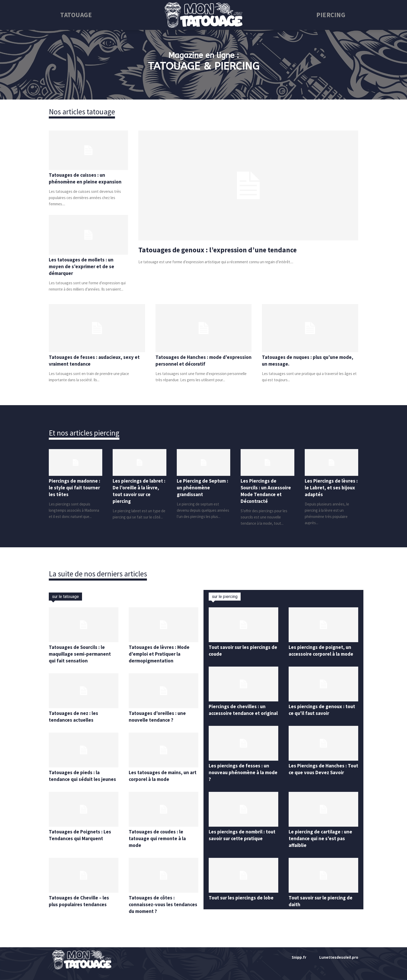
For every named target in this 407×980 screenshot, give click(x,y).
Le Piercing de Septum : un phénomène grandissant (203, 487)
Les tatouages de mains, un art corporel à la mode (161, 776)
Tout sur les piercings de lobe (242, 904)
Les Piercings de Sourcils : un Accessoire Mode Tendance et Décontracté (267, 491)
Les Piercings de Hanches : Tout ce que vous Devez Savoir (319, 779)
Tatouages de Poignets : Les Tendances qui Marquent (82, 835)
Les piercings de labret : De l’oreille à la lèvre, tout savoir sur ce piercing (139, 491)
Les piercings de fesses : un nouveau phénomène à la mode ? (240, 779)
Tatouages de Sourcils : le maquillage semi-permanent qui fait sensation (82, 654)
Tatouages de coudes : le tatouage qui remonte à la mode (159, 838)
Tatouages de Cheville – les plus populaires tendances (80, 901)
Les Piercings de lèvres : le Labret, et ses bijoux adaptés (331, 487)
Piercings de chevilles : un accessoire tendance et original (238, 713)
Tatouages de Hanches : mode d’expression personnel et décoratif (197, 360)
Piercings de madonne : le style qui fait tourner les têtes (74, 487)
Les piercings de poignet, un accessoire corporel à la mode (323, 650)
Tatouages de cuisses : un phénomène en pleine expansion (86, 178)
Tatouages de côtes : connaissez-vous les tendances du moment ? (157, 904)
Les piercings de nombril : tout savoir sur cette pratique (243, 842)
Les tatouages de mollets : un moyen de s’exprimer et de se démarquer (83, 266)
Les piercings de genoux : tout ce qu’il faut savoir (323, 710)
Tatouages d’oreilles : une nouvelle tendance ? (158, 716)
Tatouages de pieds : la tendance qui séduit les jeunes (83, 776)
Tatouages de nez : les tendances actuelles (74, 716)
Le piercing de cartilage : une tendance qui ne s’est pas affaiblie (322, 845)
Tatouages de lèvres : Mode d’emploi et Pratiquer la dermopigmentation (160, 654)
